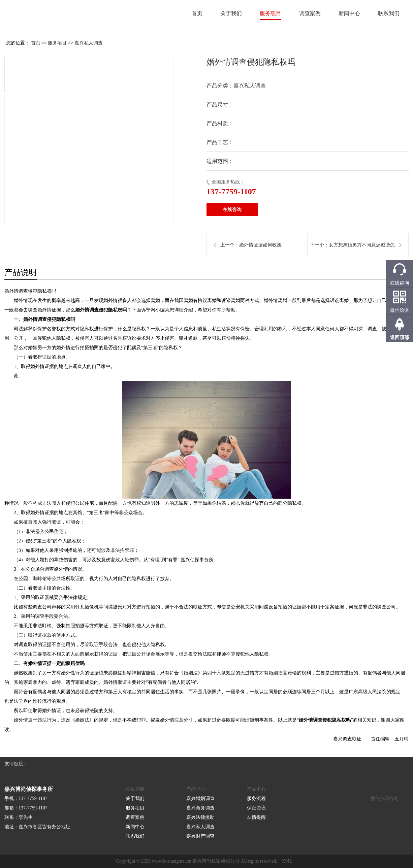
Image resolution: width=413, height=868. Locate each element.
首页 (197, 13)
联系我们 (389, 13)
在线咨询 (232, 210)
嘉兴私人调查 (89, 43)
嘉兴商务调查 (200, 808)
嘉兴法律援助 (200, 817)
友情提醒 (256, 817)
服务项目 (271, 13)
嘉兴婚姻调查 (200, 798)
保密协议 (256, 808)
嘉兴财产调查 (200, 836)
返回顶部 (400, 338)
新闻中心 (349, 13)
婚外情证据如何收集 (260, 245)
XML (287, 861)
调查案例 (310, 13)
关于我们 (231, 13)
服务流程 (256, 798)
